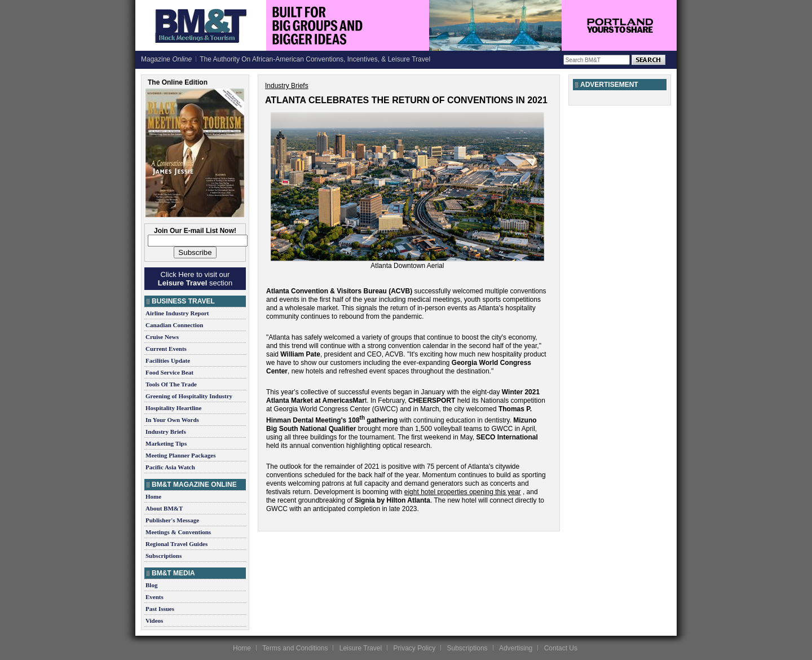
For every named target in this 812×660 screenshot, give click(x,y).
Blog (151, 585)
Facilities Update (168, 360)
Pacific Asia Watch (170, 467)
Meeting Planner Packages (180, 455)
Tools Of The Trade (171, 384)
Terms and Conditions (295, 648)
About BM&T (164, 508)
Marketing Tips (166, 443)
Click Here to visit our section (195, 279)
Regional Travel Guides (176, 544)
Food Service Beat (169, 372)
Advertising (516, 648)
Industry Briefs (166, 432)
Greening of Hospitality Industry (189, 396)
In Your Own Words (172, 420)
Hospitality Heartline (173, 408)
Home (153, 496)
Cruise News (162, 337)
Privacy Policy (414, 648)
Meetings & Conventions (178, 532)
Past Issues (160, 609)
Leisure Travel (361, 648)
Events (155, 597)
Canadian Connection (174, 325)
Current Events (166, 349)
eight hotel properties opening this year (463, 492)
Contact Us (561, 648)
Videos (154, 621)
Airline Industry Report (177, 313)
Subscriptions (164, 556)
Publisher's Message (172, 520)
